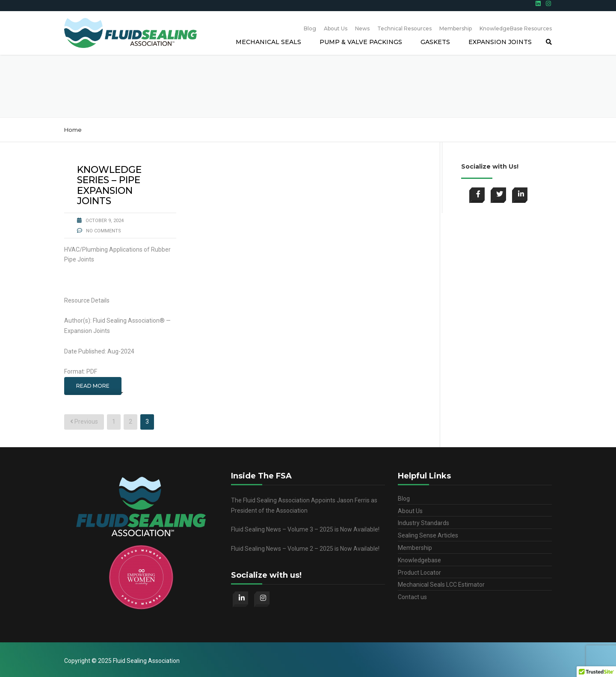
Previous (84, 422)
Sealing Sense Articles (428, 535)
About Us (336, 28)
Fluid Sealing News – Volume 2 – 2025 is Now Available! (305, 549)
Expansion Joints (500, 42)
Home (73, 130)
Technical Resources (404, 28)
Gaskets (435, 42)
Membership (456, 28)
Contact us (412, 597)
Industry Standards (423, 523)
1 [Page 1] (114, 422)
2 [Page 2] (130, 422)
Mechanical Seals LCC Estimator (441, 585)
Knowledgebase (419, 560)
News (362, 28)
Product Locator (419, 573)
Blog (310, 28)
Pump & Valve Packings (361, 42)
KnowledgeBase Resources (516, 28)
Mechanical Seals (268, 42)
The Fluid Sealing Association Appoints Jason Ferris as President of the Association (304, 505)
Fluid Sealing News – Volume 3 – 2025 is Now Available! (305, 529)
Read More (93, 386)
